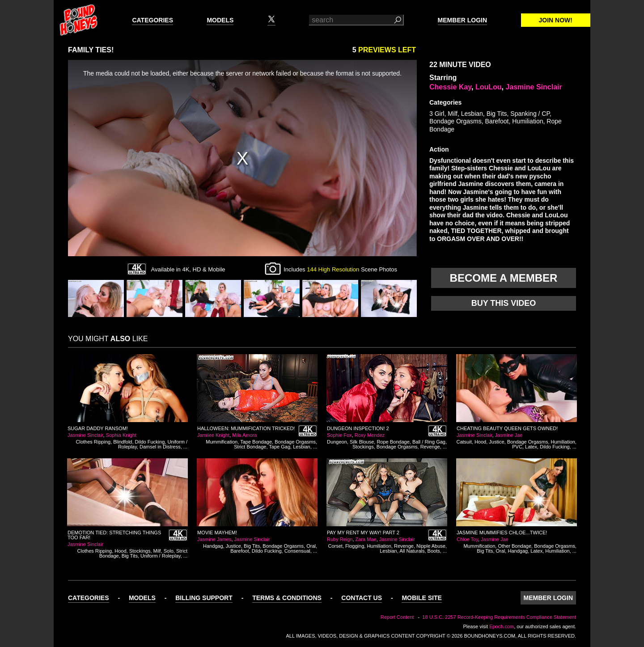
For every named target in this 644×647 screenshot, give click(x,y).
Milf (453, 114)
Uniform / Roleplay (161, 556)
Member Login (462, 20)
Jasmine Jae (509, 435)
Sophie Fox (339, 435)
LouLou (489, 87)
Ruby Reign (340, 539)
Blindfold (123, 442)
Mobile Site (422, 598)
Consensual (297, 551)
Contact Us (362, 598)
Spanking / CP (530, 114)
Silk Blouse (362, 442)
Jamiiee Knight (213, 435)
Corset (335, 546)
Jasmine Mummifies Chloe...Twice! (502, 533)
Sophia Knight (121, 435)
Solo (169, 551)
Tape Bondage (256, 442)
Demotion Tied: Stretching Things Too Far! (114, 535)
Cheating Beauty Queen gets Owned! (507, 428)
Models (220, 20)
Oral (311, 546)
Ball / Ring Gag (429, 442)
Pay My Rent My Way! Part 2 (363, 533)
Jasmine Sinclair (534, 87)
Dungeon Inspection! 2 (358, 428)
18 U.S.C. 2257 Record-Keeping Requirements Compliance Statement (499, 617)
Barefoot (497, 121)
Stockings (363, 447)
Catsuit (464, 442)
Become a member (504, 278)
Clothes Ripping (93, 442)
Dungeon (337, 442)
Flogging (355, 546)
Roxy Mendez (370, 435)
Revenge (430, 447)
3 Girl (437, 114)
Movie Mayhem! (217, 533)
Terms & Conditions (287, 598)
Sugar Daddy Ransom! (98, 428)
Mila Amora (244, 435)
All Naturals (412, 551)
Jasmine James (214, 539)
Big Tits (497, 114)
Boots (434, 551)
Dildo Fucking (150, 442)
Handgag (213, 546)
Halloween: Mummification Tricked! (246, 428)
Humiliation (527, 121)
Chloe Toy (467, 539)
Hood (480, 442)
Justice (496, 442)
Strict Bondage (250, 447)
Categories (153, 20)
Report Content (397, 617)
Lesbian (472, 114)
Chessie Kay (450, 87)
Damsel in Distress (160, 447)
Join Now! (556, 20)
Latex (531, 447)
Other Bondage (515, 546)
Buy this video (504, 303)
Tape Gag (280, 447)
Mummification (222, 442)
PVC (517, 447)
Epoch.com (502, 626)
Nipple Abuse (431, 546)
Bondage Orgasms (455, 121)
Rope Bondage (393, 442)
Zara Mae (366, 539)
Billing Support (204, 598)
